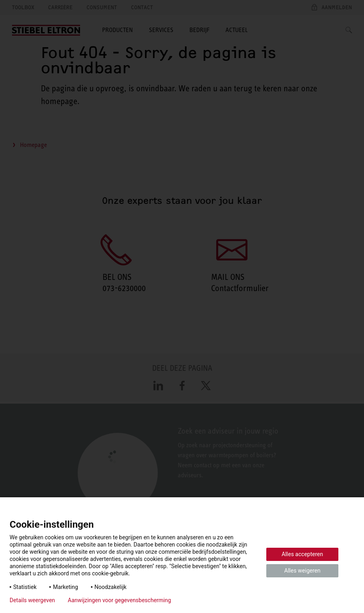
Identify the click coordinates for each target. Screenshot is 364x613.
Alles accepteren (302, 554)
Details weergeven (32, 600)
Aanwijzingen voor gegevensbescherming (119, 600)
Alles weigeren (302, 571)
